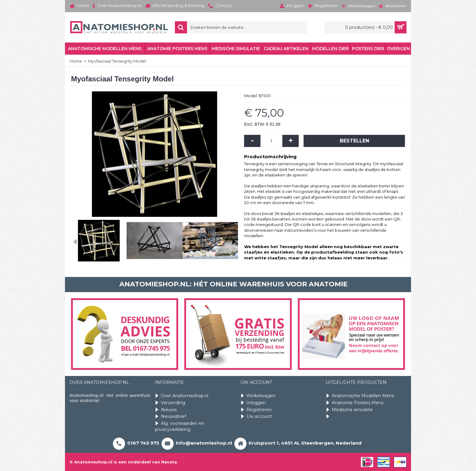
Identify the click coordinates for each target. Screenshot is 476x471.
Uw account (256, 416)
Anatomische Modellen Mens (360, 396)
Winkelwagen (258, 396)
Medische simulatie (349, 410)
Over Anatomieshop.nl (182, 396)
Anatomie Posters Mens (355, 403)
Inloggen (253, 403)
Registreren (256, 410)
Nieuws (166, 410)
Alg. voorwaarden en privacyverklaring (180, 427)
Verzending (170, 403)
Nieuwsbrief (170, 416)
